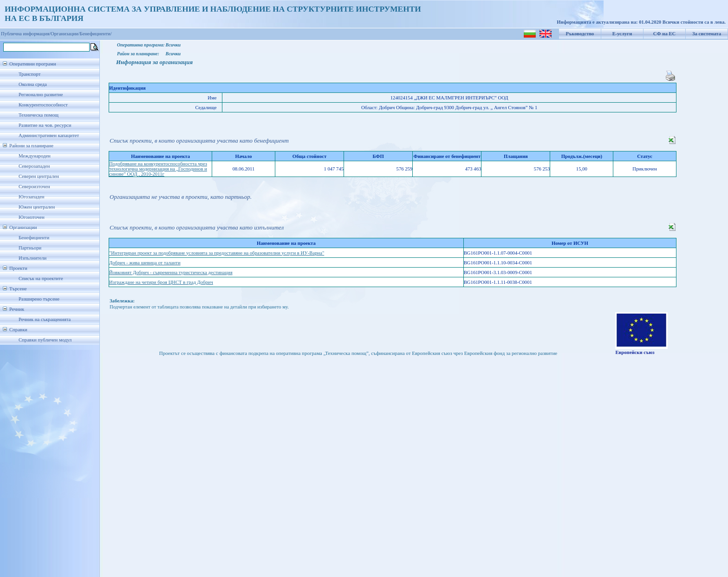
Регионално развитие (41, 95)
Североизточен (34, 187)
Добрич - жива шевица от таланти (145, 263)
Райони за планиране (31, 146)
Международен (35, 156)
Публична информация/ (26, 34)
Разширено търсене (39, 299)
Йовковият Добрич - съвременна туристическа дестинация (171, 272)
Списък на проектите (41, 279)
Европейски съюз (635, 352)
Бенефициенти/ (96, 34)
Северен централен (39, 176)
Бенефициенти (34, 238)
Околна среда (33, 84)
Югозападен (31, 197)
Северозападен (34, 166)
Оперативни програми (33, 64)
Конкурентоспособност (43, 105)
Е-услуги (622, 34)
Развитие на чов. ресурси (45, 125)
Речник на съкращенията (45, 319)
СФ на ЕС (664, 34)
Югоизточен (32, 217)
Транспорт (29, 74)
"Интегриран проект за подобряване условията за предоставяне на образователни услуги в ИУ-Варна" (217, 253)
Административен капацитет (49, 135)
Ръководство (580, 34)
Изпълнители (32, 258)
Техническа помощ (39, 115)
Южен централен (37, 207)
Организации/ (65, 34)
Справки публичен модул (45, 340)
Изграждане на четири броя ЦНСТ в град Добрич (161, 282)
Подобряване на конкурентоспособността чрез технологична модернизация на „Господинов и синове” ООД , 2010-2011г (158, 169)
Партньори (30, 248)
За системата (707, 34)
